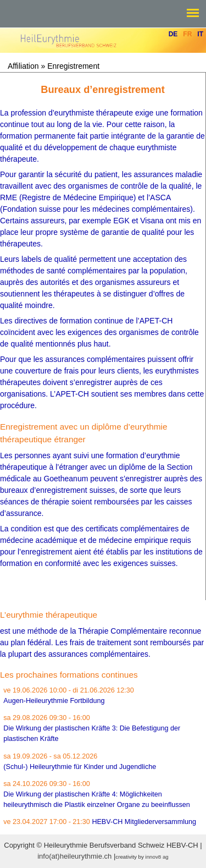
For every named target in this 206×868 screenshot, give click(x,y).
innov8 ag (157, 857)
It (200, 34)
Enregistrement (73, 66)
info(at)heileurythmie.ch (74, 856)
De (173, 34)
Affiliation (23, 66)
